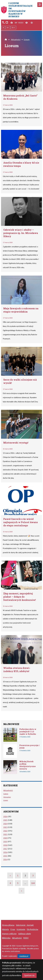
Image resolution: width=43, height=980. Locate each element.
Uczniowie (21, 929)
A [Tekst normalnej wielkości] (3, 28)
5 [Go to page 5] (18, 883)
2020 (5, 838)
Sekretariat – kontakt (25, 925)
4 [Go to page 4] (10, 883)
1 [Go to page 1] (18, 875)
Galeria (6, 794)
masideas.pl (24, 956)
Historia (5, 929)
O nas (13, 929)
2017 (5, 849)
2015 (5, 856)
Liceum (27, 40)
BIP (16, 23)
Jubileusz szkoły (24, 934)
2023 (5, 827)
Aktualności (16, 40)
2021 (5, 834)
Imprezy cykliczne (9, 934)
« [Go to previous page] (10, 875)
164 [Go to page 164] (33, 883)
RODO (21, 23)
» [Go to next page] (22, 891)
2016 (5, 852)
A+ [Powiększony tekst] (8, 28)
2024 (5, 824)
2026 (5, 817)
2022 (5, 831)
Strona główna (8, 925)
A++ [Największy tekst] (13, 28)
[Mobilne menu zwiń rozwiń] (40, 5)
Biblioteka (6, 938)
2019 (5, 842)
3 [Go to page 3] (33, 875)
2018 (5, 845)
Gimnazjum (7, 797)
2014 (5, 859)
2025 (5, 820)
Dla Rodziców (33, 929)
